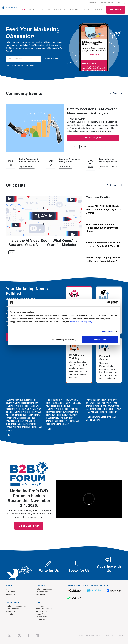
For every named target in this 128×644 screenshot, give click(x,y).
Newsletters (10, 594)
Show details (108, 331)
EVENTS (46, 9)
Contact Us (40, 606)
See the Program (93, 138)
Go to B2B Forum (29, 491)
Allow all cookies (100, 339)
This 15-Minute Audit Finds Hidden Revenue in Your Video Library (102, 228)
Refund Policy (41, 611)
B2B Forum (40, 594)
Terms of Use (41, 614)
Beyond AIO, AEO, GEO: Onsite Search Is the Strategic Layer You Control (104, 209)
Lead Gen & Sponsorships (16, 606)
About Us (9, 589)
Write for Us (10, 611)
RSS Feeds (10, 592)
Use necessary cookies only (64, 339)
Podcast (111, 2)
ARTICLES (34, 9)
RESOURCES (60, 9)
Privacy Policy (41, 617)
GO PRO (116, 10)
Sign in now (29, 65)
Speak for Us (11, 614)
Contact (118, 2)
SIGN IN (88, 9)
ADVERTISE (75, 9)
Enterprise (102, 2)
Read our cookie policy (81, 322)
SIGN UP (99, 9)
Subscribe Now (52, 59)
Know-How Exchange (44, 609)
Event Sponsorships (14, 609)
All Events (116, 93)
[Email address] (24, 59)
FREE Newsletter (91, 2)
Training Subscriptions (44, 589)
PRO (23, 9)
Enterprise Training (43, 592)
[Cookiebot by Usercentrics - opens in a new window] (107, 303)
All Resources (114, 185)
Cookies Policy (42, 619)
